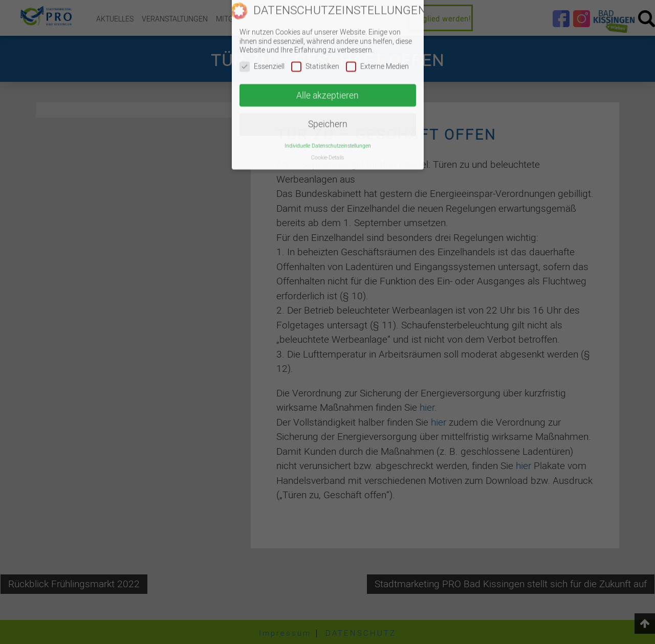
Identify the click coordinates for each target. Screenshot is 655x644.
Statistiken (315, 39)
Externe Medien (377, 39)
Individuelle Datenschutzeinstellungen (328, 118)
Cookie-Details (327, 130)
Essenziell (262, 39)
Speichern (328, 96)
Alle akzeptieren (327, 67)
